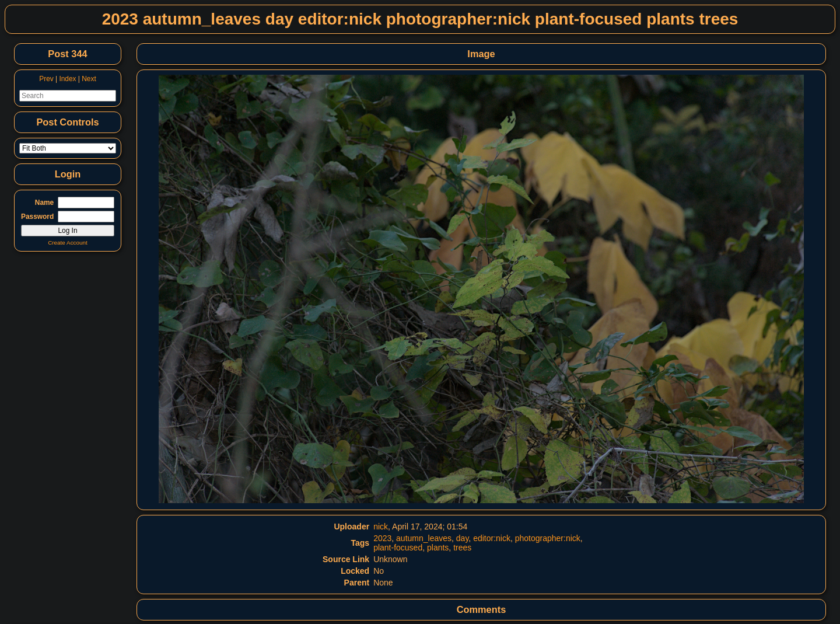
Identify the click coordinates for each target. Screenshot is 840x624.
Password (37, 217)
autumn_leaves (424, 538)
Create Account (68, 243)
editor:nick (492, 538)
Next (89, 79)
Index (67, 79)
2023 (382, 538)
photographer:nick (548, 538)
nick (381, 527)
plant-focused (398, 548)
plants (438, 548)
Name (44, 203)
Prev (46, 79)
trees (462, 548)
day (463, 538)
